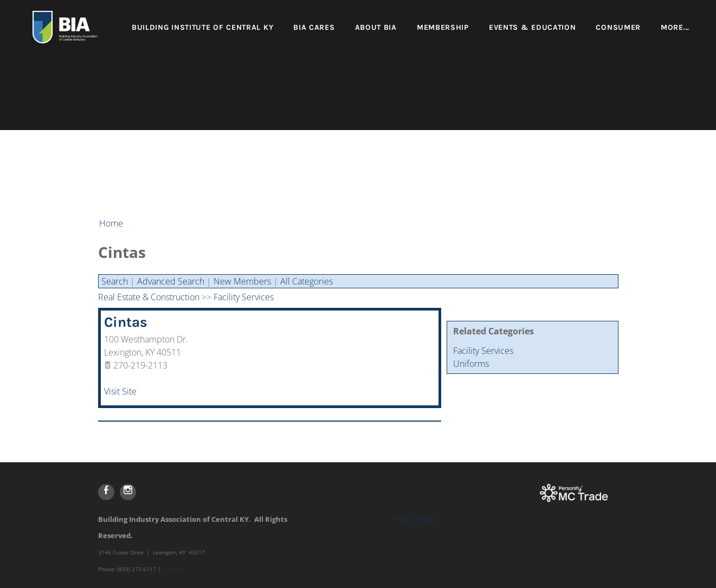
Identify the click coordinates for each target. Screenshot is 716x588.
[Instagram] (128, 492)
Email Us (173, 569)
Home (111, 223)
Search (115, 281)
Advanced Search (171, 281)
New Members (242, 281)
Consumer (618, 27)
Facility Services (483, 351)
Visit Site (120, 391)
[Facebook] (106, 492)
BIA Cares (314, 27)
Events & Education (533, 27)
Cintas (126, 322)
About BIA (376, 27)
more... (675, 27)
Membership (443, 27)
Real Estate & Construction (149, 297)
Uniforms (471, 364)
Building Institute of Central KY (202, 27)
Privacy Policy (414, 519)
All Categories (307, 281)
